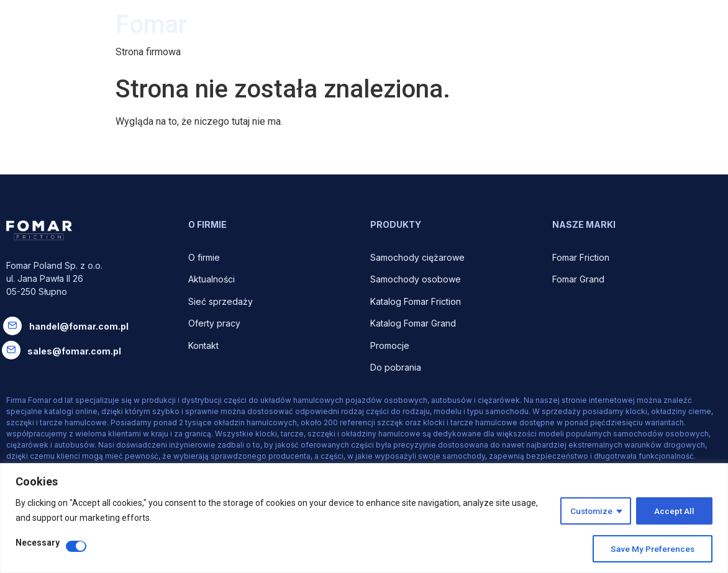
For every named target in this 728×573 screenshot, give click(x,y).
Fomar (151, 25)
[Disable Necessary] (76, 546)
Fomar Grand (578, 279)
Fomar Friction (581, 257)
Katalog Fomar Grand (413, 323)
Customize (590, 510)
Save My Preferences (651, 549)
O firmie (205, 257)
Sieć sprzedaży (221, 301)
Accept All (674, 510)
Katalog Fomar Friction (416, 301)
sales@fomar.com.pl (74, 351)
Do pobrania (397, 367)
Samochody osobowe (417, 279)
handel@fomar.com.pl (79, 326)
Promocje (390, 345)
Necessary (38, 543)
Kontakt (203, 345)
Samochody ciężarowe (417, 257)
